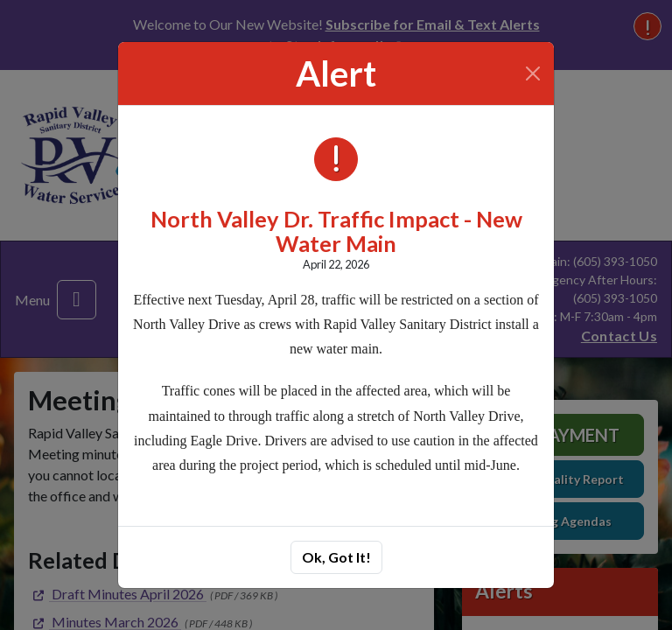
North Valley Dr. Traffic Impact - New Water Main (336, 231)
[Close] (533, 73)
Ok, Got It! (336, 557)
